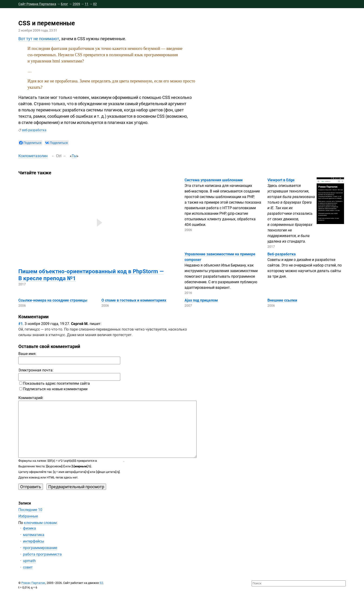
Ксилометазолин (33, 156)
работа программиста (42, 554)
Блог (64, 4)
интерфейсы (34, 541)
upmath (29, 561)
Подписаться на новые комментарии (53, 389)
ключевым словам (40, 523)
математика (34, 535)
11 (87, 4)
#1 (21, 324)
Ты (74, 156)
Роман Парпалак (33, 583)
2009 (76, 4)
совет (28, 567)
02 (95, 4)
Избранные (28, 516)
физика (29, 528)
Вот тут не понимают (39, 39)
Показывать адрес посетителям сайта (55, 383)
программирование (40, 548)
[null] (30, 143)
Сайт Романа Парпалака (37, 4)
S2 (101, 583)
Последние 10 (30, 510)
